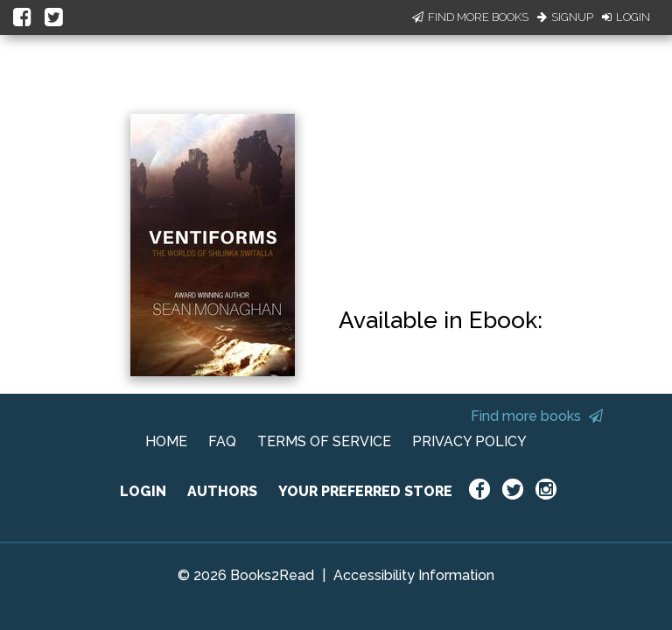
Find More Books (470, 17)
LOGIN (143, 491)
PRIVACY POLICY (469, 441)
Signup (565, 17)
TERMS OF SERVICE (324, 441)
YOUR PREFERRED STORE (365, 491)
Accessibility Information (414, 575)
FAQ (222, 441)
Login (626, 17)
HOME (166, 441)
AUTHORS (222, 491)
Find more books (537, 416)
